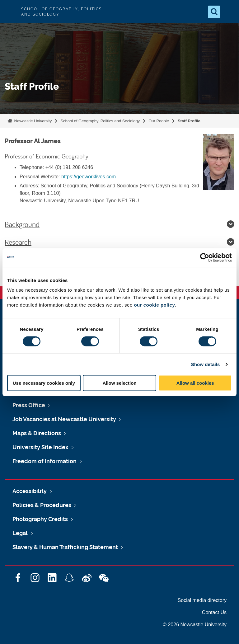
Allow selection (119, 383)
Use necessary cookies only (44, 383)
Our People (159, 121)
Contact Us (214, 612)
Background (119, 224)
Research (119, 242)
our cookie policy (154, 305)
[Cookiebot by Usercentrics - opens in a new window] (205, 257)
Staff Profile (189, 121)
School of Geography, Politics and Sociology (100, 121)
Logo (10, 12)
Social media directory (202, 600)
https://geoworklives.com (89, 177)
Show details (206, 364)
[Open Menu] (229, 12)
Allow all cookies (195, 383)
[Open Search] (214, 12)
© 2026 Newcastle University (195, 625)
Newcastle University (32, 121)
